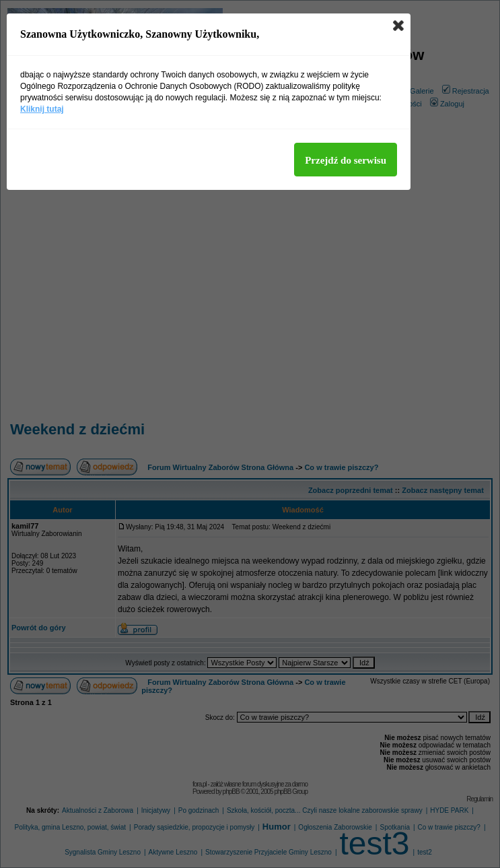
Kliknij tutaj (42, 109)
